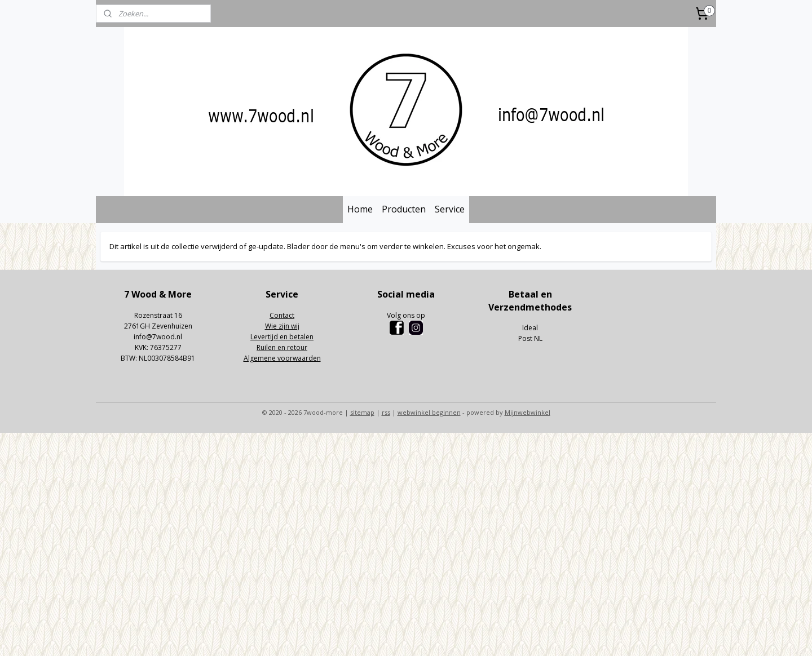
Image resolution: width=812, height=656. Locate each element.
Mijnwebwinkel (528, 412)
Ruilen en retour (282, 347)
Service (450, 209)
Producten (404, 209)
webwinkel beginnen (429, 412)
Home (360, 209)
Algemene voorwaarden (282, 358)
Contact (282, 315)
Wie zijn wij (282, 326)
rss (386, 412)
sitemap (362, 412)
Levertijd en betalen (282, 337)
